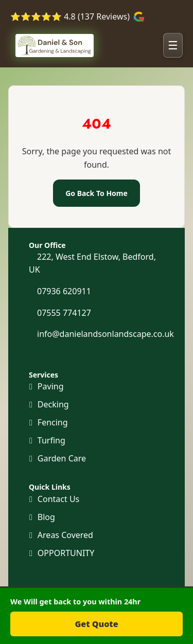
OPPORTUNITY (66, 553)
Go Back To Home (97, 193)
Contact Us (58, 499)
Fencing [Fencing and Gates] (53, 422)
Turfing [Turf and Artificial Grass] (51, 440)
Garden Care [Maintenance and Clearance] (62, 458)
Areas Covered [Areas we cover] (65, 535)
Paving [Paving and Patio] (51, 386)
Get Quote (96, 624)
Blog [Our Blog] (46, 517)
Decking (53, 404)
